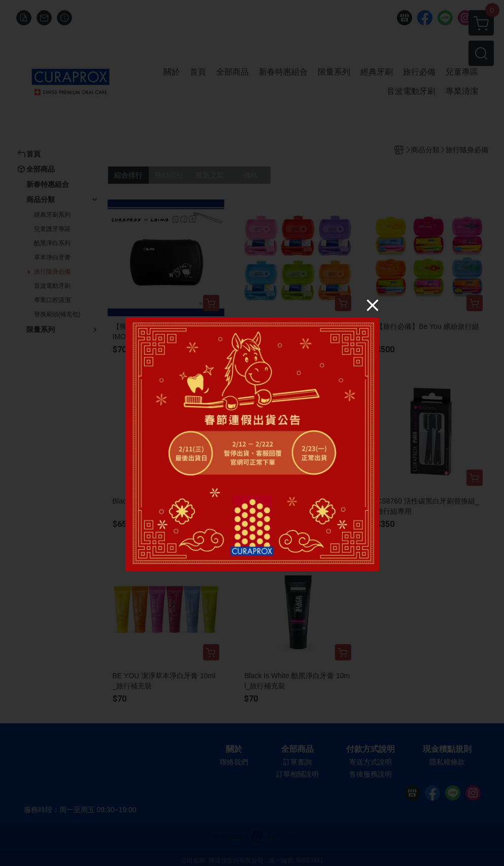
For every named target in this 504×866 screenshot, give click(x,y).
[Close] (373, 305)
